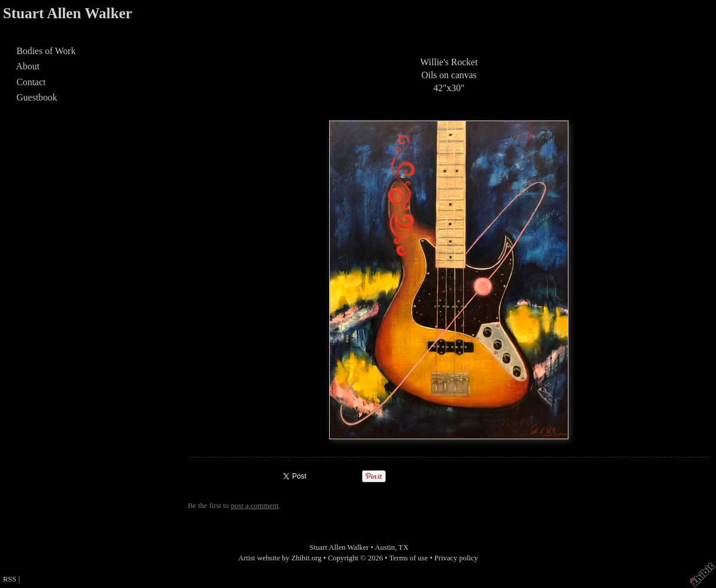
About (28, 66)
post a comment (255, 506)
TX (404, 547)
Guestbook (37, 97)
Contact (31, 82)
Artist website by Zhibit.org (280, 558)
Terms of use (409, 558)
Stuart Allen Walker (68, 13)
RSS (10, 579)
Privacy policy (456, 558)
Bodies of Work (46, 51)
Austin (385, 547)
